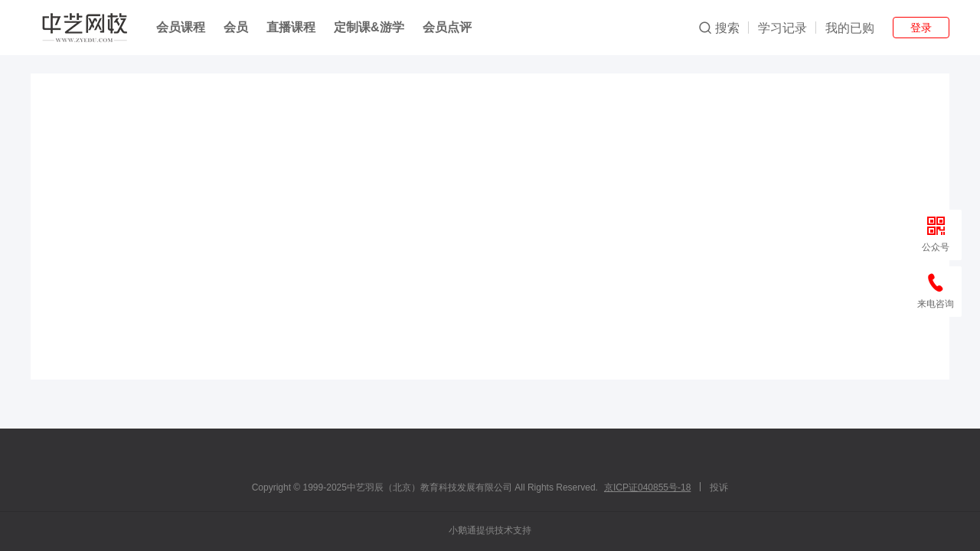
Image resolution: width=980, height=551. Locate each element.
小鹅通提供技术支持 (490, 530)
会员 (236, 27)
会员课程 (181, 27)
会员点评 (447, 27)
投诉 (719, 487)
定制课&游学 (369, 27)
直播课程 (291, 27)
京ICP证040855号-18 (647, 487)
